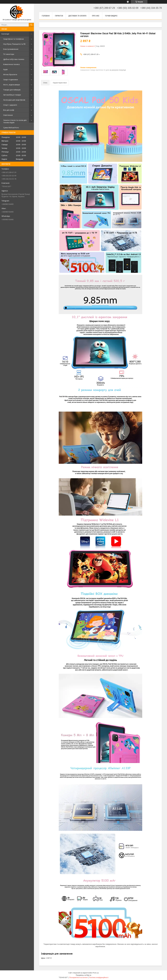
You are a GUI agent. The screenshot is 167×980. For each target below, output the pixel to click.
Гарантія (59, 16)
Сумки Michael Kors (11, 128)
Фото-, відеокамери (12, 85)
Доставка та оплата (77, 16)
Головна (46, 16)
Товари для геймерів (12, 90)
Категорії (5, 34)
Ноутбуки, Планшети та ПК (14, 44)
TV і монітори (9, 54)
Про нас (96, 16)
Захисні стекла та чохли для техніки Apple (15, 121)
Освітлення (8, 115)
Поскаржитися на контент (79, 978)
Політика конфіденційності (99, 978)
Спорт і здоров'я (10, 105)
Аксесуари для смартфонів (14, 100)
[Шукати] (31, 25)
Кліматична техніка (11, 64)
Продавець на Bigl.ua (83, 975)
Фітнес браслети (10, 74)
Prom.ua (96, 973)
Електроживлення (11, 49)
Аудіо (5, 69)
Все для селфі (9, 110)
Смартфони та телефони (14, 39)
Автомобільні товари (12, 95)
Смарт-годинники (11, 80)
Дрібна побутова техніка (14, 59)
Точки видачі (111, 16)
